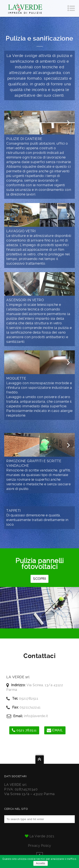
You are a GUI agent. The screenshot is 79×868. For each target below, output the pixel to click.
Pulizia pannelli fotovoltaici (39, 564)
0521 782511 (24, 730)
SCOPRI (39, 579)
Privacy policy (40, 846)
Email (55, 730)
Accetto (41, 863)
